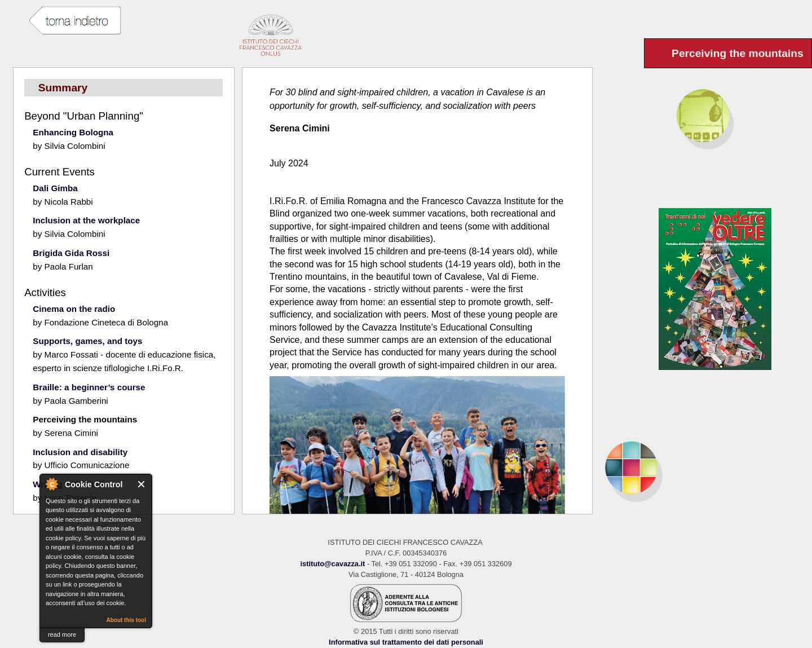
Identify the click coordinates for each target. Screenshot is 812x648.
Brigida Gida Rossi (71, 253)
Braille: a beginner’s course (89, 387)
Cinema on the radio (74, 309)
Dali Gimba (55, 188)
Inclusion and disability (80, 452)
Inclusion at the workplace (86, 220)
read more (62, 634)
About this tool (126, 620)
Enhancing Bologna (73, 132)
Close (142, 484)
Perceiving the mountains (85, 419)
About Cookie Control (51, 484)
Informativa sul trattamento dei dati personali (406, 642)
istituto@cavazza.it (332, 564)
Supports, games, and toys (87, 341)
